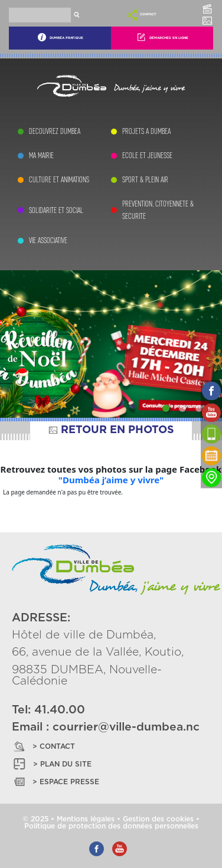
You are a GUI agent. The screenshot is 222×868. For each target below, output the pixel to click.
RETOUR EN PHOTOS (111, 430)
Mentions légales (86, 819)
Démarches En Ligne (162, 37)
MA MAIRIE (41, 155)
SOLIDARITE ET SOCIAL (56, 210)
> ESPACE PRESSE (56, 782)
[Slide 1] (166, 408)
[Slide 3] (199, 408)
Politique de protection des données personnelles (111, 826)
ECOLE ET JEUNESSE (147, 155)
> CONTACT (43, 746)
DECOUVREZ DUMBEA (55, 131)
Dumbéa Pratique (60, 37)
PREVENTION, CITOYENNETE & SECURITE (158, 210)
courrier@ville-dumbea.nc (126, 727)
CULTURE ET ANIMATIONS (59, 180)
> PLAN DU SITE (52, 764)
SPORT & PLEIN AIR (145, 180)
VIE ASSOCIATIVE (48, 240)
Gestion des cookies (158, 819)
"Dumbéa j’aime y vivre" (111, 480)
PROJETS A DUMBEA (146, 131)
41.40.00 (60, 710)
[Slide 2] (182, 408)
